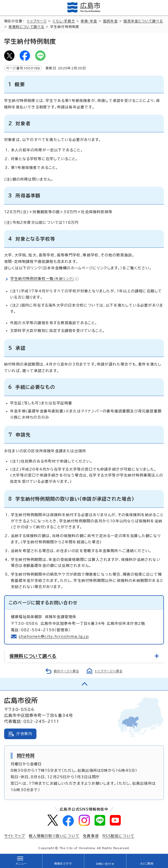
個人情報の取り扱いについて (54, 836)
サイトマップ (15, 836)
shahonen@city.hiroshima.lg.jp (54, 636)
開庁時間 (26, 755)
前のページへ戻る (66, 671)
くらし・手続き (64, 21)
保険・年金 (89, 21)
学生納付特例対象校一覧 (44, 279)
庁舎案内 (24, 734)
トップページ (37, 21)
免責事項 (91, 836)
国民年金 (110, 21)
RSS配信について (118, 836)
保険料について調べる (26, 27)
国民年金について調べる (143, 21)
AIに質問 (147, 864)
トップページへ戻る (109, 671)
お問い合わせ (105, 864)
